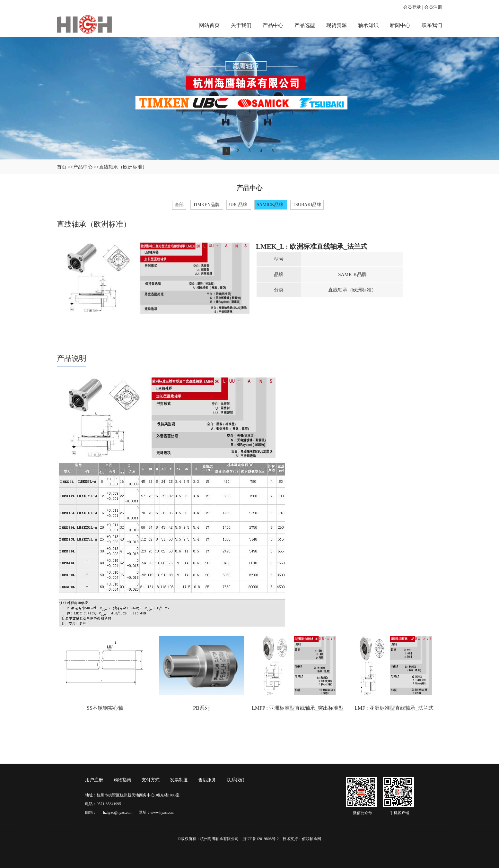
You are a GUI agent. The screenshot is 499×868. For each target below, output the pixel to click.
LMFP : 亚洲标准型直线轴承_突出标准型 (298, 708)
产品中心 (273, 25)
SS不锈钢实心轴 (105, 708)
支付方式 (151, 780)
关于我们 (241, 25)
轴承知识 (368, 25)
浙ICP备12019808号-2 (261, 839)
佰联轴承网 (311, 839)
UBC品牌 (239, 205)
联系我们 (432, 25)
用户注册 (94, 780)
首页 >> (65, 167)
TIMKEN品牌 (207, 205)
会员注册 (433, 7)
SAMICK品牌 (271, 205)
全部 (179, 205)
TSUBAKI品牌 (307, 205)
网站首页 (209, 25)
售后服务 (207, 780)
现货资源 (337, 25)
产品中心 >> (86, 167)
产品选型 (305, 25)
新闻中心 (400, 25)
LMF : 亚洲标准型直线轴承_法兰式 (394, 708)
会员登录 (412, 7)
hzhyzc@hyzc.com (118, 812)
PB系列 (201, 708)
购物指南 (122, 780)
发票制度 (179, 780)
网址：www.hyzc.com (157, 812)
